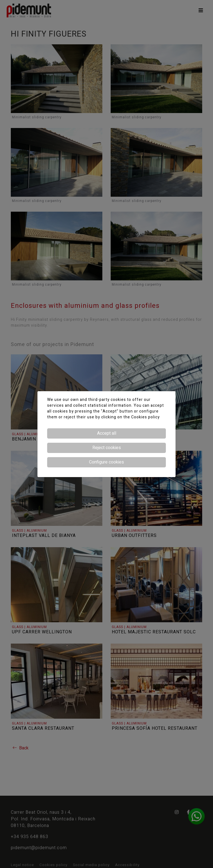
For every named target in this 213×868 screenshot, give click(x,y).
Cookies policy (145, 417)
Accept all (107, 433)
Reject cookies (107, 448)
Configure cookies (106, 462)
